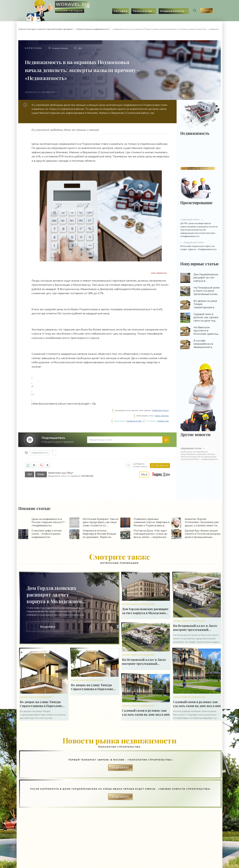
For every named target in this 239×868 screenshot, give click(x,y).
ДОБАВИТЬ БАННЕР (198, 169)
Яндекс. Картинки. (162, 416)
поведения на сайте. (134, 421)
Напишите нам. (163, 421)
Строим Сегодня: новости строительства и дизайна (45, 29)
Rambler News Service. (161, 410)
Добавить (136, 465)
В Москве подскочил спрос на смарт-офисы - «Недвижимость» (200, 246)
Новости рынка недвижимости (93, 29)
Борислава (33, 48)
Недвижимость (155, 11)
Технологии (125, 11)
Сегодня (103, 11)
